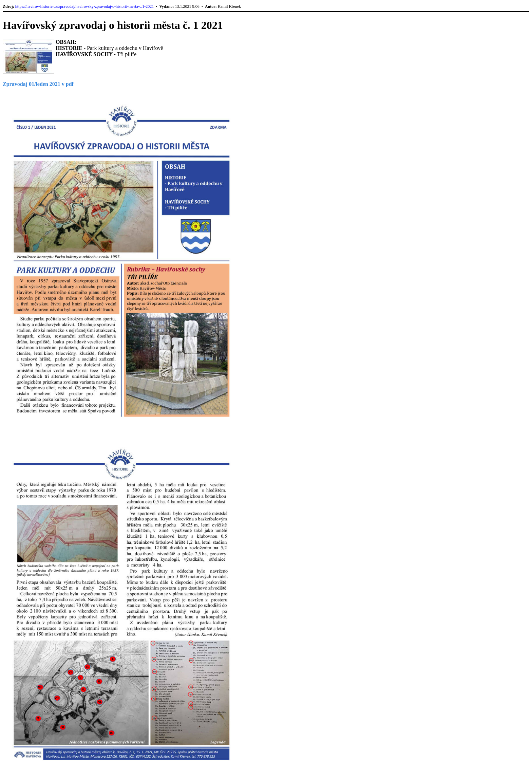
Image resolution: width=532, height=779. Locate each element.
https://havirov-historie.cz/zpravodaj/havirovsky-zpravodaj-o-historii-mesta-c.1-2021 (85, 6)
